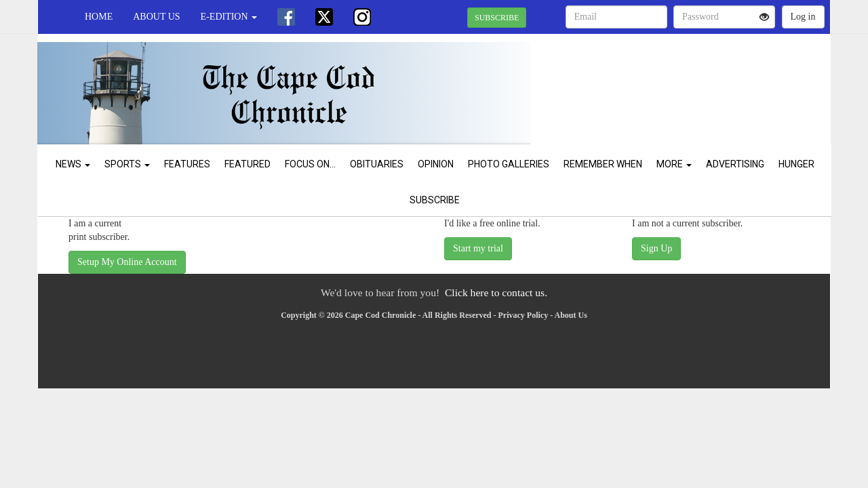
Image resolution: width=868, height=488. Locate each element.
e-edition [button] (229, 17)
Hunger (796, 164)
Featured (248, 164)
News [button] (73, 164)
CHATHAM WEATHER (706, 81)
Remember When (603, 164)
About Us (156, 17)
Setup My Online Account (127, 262)
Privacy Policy (524, 315)
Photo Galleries (509, 164)
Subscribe (435, 200)
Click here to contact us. (496, 292)
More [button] (674, 164)
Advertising (735, 164)
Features (187, 164)
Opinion (436, 164)
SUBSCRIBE (497, 18)
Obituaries (377, 164)
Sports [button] (127, 164)
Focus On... (310, 164)
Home (99, 17)
